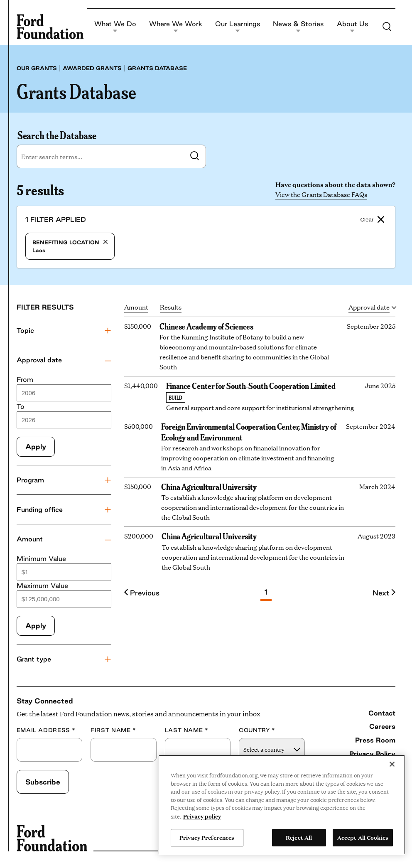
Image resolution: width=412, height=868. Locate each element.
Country (257, 730)
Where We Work (176, 27)
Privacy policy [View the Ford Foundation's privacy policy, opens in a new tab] (202, 816)
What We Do (115, 27)
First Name (113, 730)
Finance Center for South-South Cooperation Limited (251, 385)
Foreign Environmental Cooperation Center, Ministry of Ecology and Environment (249, 431)
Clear (372, 219)
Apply (36, 446)
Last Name (187, 730)
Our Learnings (238, 27)
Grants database (157, 68)
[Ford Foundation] (50, 27)
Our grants (37, 68)
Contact (382, 713)
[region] (282, 805)
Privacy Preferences (207, 837)
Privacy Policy (372, 754)
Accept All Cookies (363, 837)
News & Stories (298, 27)
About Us (352, 27)
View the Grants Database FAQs (321, 194)
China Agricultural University (209, 486)
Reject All (299, 837)
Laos (70, 246)
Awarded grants (92, 68)
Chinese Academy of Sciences (206, 326)
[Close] (392, 764)
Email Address (46, 730)
